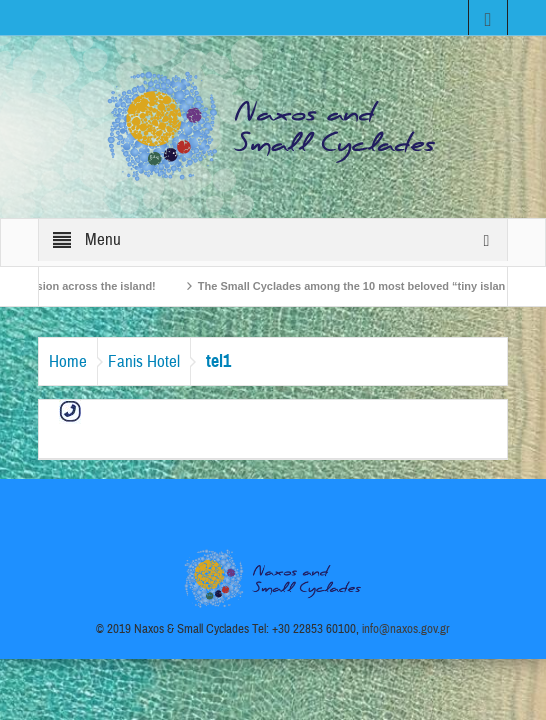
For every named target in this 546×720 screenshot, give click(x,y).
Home (68, 361)
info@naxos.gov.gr (406, 629)
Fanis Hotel (144, 361)
